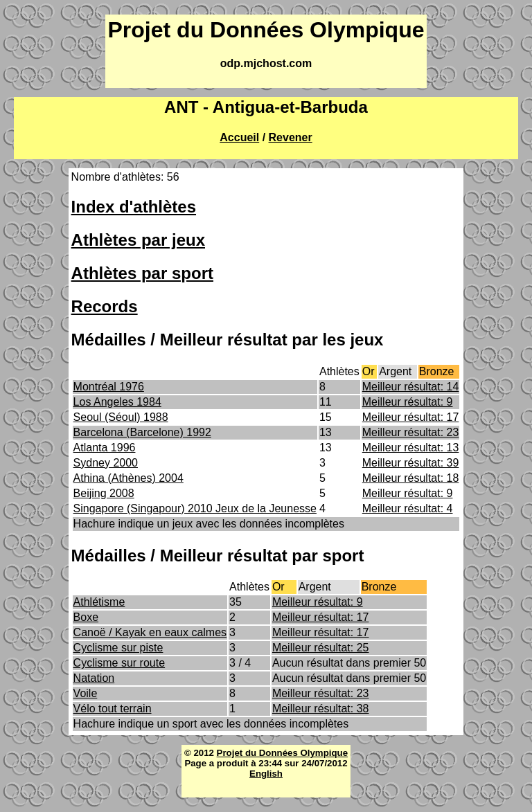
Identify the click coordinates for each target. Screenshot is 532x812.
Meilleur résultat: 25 (321, 648)
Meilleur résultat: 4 (408, 508)
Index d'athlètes (134, 207)
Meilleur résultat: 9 (408, 402)
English (266, 774)
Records (105, 306)
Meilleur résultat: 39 (411, 463)
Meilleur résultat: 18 (411, 478)
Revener (291, 137)
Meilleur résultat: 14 (411, 387)
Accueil (239, 137)
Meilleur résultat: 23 (411, 432)
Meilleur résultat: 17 (411, 417)
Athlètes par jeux (138, 240)
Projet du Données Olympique (282, 753)
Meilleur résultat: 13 (411, 448)
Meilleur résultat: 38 (321, 709)
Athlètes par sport (142, 273)
